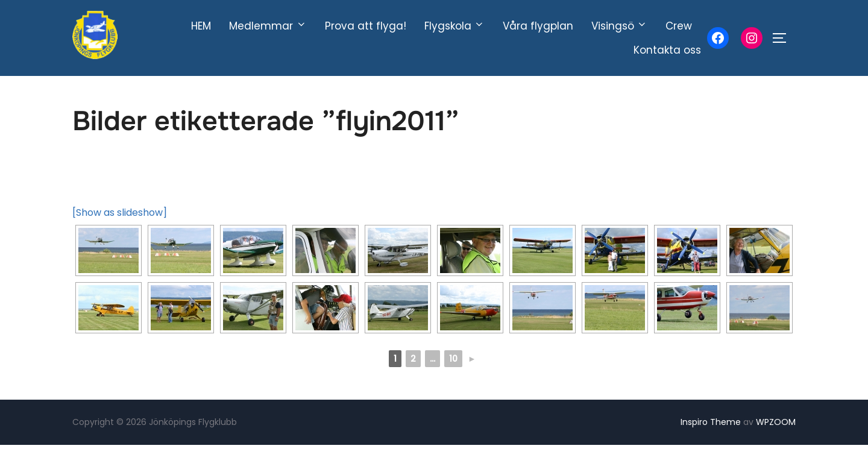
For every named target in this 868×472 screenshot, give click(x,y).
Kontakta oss (667, 50)
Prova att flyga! (366, 26)
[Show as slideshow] (120, 240)
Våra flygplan (538, 26)
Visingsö (619, 26)
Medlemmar (268, 26)
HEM (201, 26)
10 (453, 386)
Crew (679, 26)
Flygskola (454, 26)
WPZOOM (776, 450)
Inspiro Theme (711, 450)
